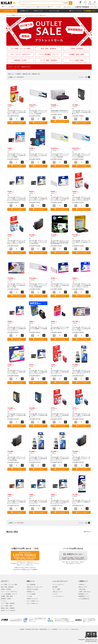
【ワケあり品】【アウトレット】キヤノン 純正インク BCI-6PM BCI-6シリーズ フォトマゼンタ (81, 199)
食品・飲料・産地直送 (7, 587)
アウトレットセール (24, 15)
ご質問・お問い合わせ (85, 592)
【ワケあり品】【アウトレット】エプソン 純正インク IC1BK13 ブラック (81, 502)
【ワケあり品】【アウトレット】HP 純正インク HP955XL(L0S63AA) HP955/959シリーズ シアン (60, 242)
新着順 (19, 74)
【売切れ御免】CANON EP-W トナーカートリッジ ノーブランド (60, 111)
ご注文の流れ (82, 589)
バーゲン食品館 (31, 594)
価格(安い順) (26, 74)
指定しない (11, 74)
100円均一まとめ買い (33, 589)
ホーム (8, 15)
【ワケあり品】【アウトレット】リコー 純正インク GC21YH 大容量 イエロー (17, 415)
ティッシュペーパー (20, 7)
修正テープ (51, 7)
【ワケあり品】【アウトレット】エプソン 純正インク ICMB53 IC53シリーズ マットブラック (38, 199)
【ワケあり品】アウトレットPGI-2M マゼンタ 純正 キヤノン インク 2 (60, 329)
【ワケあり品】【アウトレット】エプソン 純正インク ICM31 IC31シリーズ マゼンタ (17, 372)
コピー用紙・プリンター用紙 (9, 585)
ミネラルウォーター (30, 7)
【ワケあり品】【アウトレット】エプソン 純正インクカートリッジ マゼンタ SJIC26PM (38, 285)
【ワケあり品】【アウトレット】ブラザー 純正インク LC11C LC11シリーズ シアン (38, 156)
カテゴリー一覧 (8, 11)
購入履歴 (55, 587)
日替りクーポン (38, 11)
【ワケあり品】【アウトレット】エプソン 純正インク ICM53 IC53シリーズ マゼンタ (17, 329)
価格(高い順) (36, 74)
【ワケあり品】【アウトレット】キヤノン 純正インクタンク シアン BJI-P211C (81, 459)
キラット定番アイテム (33, 601)
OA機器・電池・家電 (7, 596)
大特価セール (24, 11)
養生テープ (39, 7)
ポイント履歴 (56, 589)
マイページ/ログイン (58, 585)
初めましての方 (83, 587)
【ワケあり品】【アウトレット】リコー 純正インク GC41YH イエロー (81, 242)
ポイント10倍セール (32, 603)
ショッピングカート (58, 596)
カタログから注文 (54, 11)
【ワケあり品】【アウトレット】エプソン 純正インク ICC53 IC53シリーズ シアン (38, 502)
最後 (86, 77)
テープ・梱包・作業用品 (8, 603)
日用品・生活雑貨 (6, 589)
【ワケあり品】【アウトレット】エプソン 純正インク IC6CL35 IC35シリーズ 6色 (17, 285)
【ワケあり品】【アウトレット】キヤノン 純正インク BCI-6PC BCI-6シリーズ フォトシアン (17, 242)
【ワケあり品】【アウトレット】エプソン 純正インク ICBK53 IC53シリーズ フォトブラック (38, 372)
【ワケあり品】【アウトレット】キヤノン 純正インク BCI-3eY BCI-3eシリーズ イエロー (17, 112)
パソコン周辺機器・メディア (9, 594)
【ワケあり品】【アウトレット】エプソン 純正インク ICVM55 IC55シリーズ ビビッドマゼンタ (81, 285)
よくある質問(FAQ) (84, 599)
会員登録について (83, 594)
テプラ (45, 7)
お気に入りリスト (58, 592)
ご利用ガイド (82, 585)
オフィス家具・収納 (6, 606)
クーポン (55, 594)
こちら (28, 570)
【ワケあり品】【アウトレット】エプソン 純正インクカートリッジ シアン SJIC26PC (81, 156)
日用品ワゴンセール (32, 599)
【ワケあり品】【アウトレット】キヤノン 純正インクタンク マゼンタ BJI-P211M (38, 242)
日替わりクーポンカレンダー (35, 587)
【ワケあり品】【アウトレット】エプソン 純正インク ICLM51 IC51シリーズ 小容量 (17, 156)
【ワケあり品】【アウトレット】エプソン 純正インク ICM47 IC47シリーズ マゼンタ (60, 285)
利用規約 (55, 629)
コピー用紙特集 (31, 585)
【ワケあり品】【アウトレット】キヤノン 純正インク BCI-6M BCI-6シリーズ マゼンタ (60, 415)
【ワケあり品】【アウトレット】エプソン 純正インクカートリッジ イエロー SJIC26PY (60, 156)
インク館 (29, 596)
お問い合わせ (75, 629)
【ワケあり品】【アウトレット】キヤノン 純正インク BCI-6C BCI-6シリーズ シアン (81, 415)
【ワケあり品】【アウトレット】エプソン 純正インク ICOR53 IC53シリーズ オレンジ (17, 502)
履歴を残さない (88, 532)
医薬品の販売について (45, 629)
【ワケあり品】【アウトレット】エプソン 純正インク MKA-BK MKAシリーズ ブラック (81, 372)
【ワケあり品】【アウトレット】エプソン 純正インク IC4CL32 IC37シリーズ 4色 (81, 329)
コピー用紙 (11, 7)
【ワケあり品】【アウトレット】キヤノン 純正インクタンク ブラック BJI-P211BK (17, 459)
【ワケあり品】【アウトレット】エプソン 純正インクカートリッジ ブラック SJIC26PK (38, 112)
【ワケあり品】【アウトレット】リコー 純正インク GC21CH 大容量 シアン (38, 415)
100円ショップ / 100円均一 (8, 611)
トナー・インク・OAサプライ (9, 592)
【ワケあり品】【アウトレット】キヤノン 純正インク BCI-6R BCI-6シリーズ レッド (60, 372)
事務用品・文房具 (6, 599)
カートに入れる (17, 123)
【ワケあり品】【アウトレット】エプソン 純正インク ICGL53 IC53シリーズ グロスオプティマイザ (17, 199)
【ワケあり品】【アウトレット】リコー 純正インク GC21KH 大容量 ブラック (81, 112)
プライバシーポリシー (64, 629)
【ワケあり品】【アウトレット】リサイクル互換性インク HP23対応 (38, 329)
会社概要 (22, 629)
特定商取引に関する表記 (32, 629)
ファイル (3, 601)
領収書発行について (84, 596)
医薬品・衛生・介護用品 (8, 608)
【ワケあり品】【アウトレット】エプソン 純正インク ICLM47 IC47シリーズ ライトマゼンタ (60, 199)
